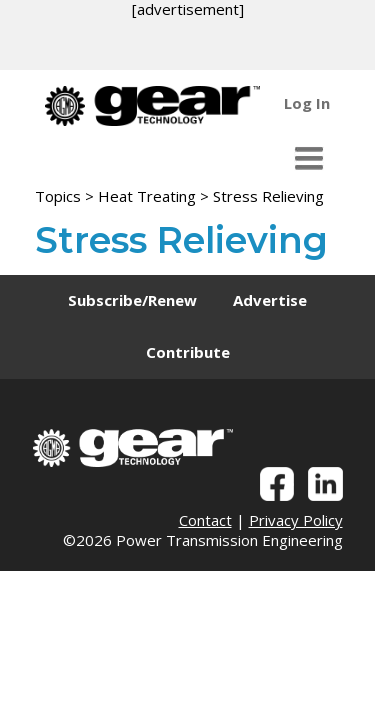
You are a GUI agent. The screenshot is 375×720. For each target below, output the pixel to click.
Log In (307, 103)
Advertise (270, 300)
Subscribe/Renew (132, 300)
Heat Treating (147, 196)
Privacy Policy (296, 520)
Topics (58, 196)
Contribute (188, 352)
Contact (205, 520)
